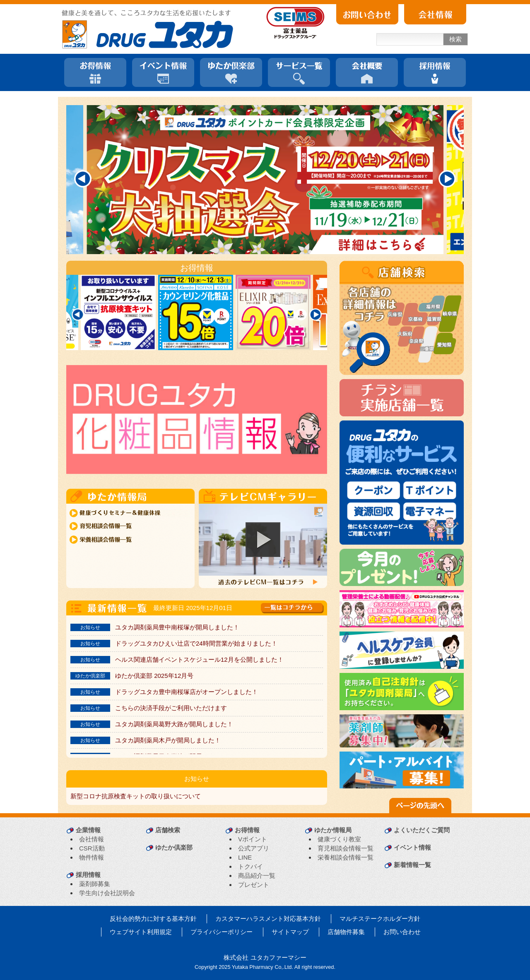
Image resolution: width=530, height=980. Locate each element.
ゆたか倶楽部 (174, 847)
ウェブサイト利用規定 (141, 932)
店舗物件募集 (346, 932)
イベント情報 (412, 847)
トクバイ (251, 866)
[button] (263, 540)
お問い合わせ (402, 932)
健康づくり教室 (339, 839)
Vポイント (253, 839)
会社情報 (92, 839)
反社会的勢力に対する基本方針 (153, 919)
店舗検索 (168, 830)
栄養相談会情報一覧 (346, 857)
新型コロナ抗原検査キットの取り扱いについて (136, 796)
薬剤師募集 (95, 884)
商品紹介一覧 (257, 876)
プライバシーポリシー (222, 932)
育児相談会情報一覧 (346, 848)
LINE (245, 857)
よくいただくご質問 (422, 830)
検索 (455, 39)
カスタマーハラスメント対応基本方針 (268, 919)
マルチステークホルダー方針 (380, 919)
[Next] (447, 179)
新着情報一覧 (412, 865)
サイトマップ (290, 932)
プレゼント (254, 885)
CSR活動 (92, 848)
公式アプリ (254, 848)
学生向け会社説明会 (107, 893)
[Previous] (83, 179)
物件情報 (92, 857)
